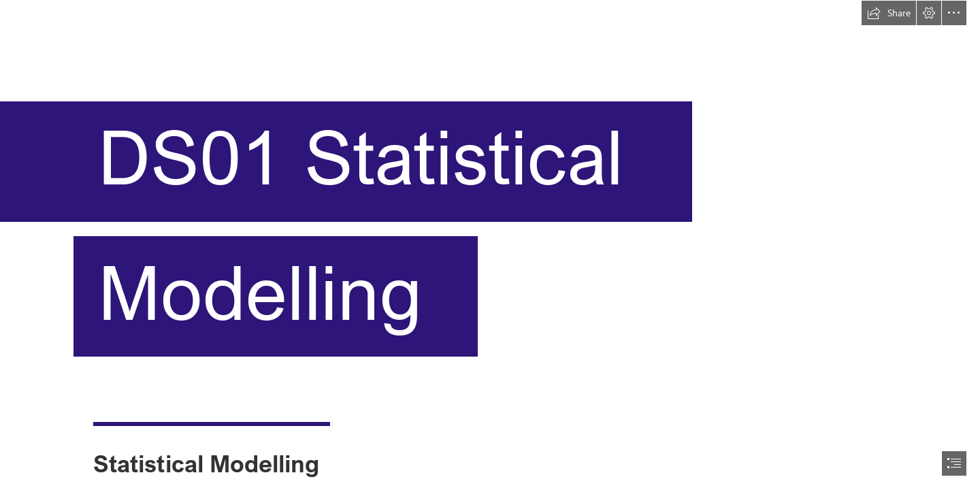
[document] (490, 245)
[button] (889, 13)
